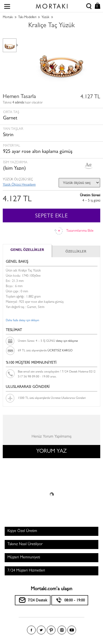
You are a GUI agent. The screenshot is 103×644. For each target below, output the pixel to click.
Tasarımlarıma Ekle (80, 231)
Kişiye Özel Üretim (22, 531)
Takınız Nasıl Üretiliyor (25, 544)
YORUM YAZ (51, 452)
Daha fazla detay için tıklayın (22, 320)
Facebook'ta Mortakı (31, 630)
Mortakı (8, 18)
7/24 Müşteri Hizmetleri (26, 571)
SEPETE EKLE (51, 216)
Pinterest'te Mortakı (51, 630)
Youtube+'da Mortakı (72, 630)
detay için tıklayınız (67, 341)
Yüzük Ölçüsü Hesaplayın (19, 185)
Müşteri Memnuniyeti (24, 558)
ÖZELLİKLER (76, 252)
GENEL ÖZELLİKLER (27, 250)
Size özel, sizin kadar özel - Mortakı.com (52, 5)
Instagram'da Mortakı (62, 630)
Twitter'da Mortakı (41, 630)
